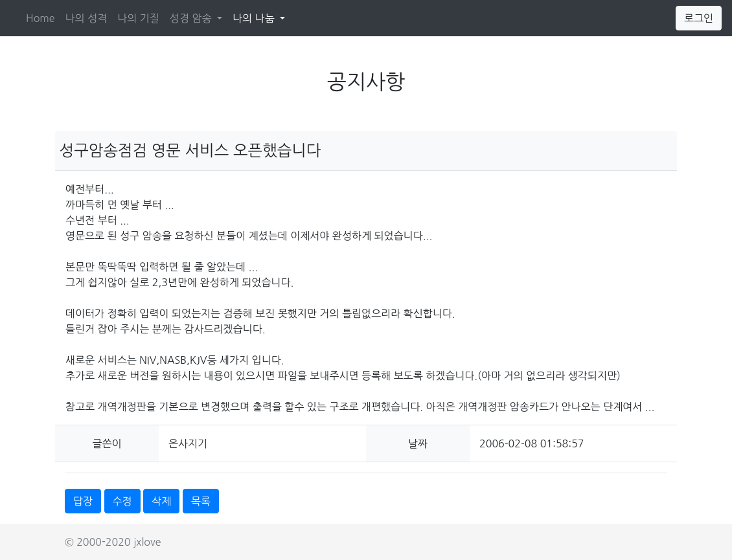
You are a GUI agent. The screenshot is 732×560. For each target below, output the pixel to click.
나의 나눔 (261, 17)
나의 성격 (86, 18)
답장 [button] (83, 501)
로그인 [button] (699, 18)
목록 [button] (201, 501)
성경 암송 (192, 18)
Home (40, 18)
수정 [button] (122, 501)
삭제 (161, 501)
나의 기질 (138, 18)
